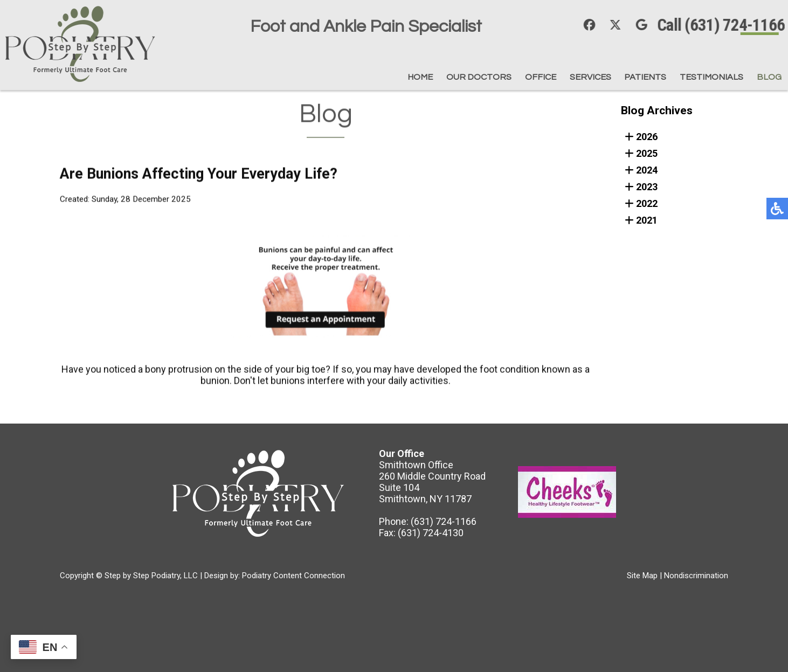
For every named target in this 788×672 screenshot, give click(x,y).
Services (560, 77)
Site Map (642, 576)
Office (502, 77)
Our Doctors (431, 77)
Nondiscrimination (696, 576)
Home (364, 77)
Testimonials (702, 77)
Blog (769, 77)
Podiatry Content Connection (293, 576)
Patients (624, 77)
